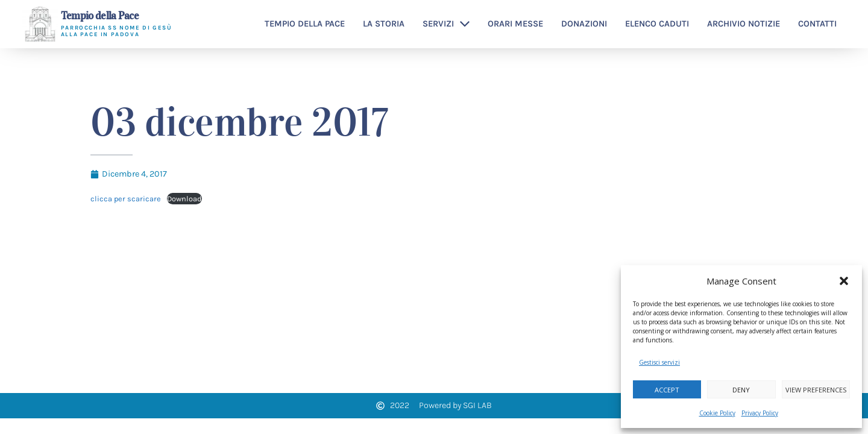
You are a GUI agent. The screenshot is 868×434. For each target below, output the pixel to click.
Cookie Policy (717, 413)
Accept (667, 390)
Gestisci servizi (659, 362)
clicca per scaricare (126, 199)
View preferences (816, 390)
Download (184, 199)
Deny (741, 390)
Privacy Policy (760, 413)
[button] (844, 281)
